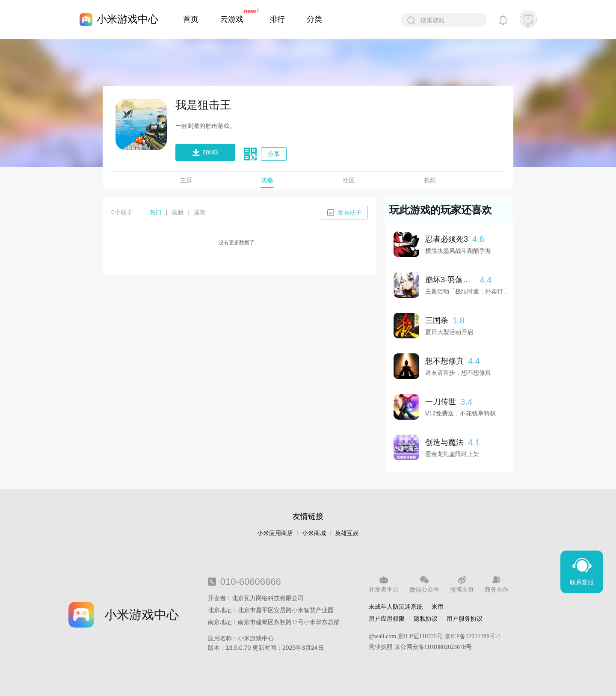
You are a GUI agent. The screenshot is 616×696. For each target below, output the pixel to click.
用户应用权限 (387, 619)
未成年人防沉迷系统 (396, 607)
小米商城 (314, 533)
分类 (314, 19)
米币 (438, 607)
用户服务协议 (465, 619)
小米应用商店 (275, 533)
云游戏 (232, 19)
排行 (277, 19)
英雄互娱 (347, 533)
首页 (191, 19)
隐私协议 (426, 619)
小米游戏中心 (127, 19)
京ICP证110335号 (420, 636)
